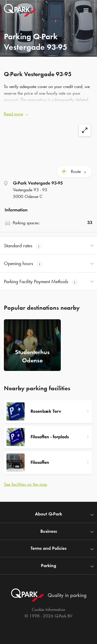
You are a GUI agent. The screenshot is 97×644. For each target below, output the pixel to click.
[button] (48, 113)
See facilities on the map (25, 484)
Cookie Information (48, 609)
